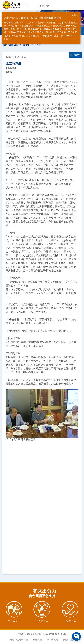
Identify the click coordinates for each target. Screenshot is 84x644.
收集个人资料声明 (19, 640)
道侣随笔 (10, 45)
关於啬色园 (43, 6)
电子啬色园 (52, 640)
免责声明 (37, 640)
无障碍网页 (68, 640)
